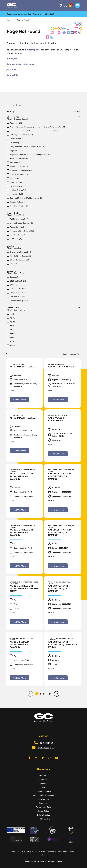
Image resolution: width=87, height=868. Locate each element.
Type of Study (43, 213)
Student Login (43, 779)
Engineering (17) (15, 150)
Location (43, 246)
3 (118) (11, 322)
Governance (44, 803)
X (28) (11, 345)
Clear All (77, 111)
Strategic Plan (44, 799)
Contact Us (12, 75)
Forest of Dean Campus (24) (20, 256)
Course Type (43, 271)
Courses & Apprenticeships (19, 14)
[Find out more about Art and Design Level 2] (19, 399)
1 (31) (10, 314)
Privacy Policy (27, 851)
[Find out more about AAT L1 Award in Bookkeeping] (58, 454)
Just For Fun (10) (15, 182)
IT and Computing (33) (17, 174)
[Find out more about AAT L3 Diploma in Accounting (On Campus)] (58, 622)
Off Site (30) (13, 264)
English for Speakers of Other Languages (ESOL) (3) (29, 154)
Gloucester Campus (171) (18, 260)
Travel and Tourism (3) (17, 206)
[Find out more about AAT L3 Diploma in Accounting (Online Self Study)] (58, 678)
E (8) (10, 337)
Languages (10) (15, 186)
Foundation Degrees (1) (18, 301)
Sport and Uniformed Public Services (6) (24, 198)
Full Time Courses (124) (18, 219)
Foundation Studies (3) (17, 166)
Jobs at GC (49, 14)
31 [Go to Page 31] (50, 694)
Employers (38, 14)
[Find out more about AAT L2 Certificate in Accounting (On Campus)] (19, 510)
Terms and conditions (66, 851)
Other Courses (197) (16, 293)
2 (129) (11, 318)
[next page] (57, 694)
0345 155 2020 (46, 743)
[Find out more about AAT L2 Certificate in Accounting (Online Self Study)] (19, 622)
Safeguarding (44, 783)
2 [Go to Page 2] (40, 694)
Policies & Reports (44, 791)
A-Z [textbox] (8, 354)
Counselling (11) (15, 143)
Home (9, 20)
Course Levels (43, 308)
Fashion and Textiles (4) (18, 158)
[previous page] (30, 694)
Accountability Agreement (43, 795)
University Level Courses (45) (20, 223)
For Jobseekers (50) (16, 235)
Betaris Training (43, 815)
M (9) (11, 341)
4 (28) (11, 326)
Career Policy (43, 811)
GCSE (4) (12, 285)
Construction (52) (15, 139)
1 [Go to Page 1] (37, 694)
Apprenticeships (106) (17, 227)
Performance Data (43, 807)
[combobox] (12, 355)
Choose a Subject (43, 117)
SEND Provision (44, 819)
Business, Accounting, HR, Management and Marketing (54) (32, 131)
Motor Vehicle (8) (15, 194)
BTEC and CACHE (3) (17, 281)
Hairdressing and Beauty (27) (20, 170)
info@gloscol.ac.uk (46, 748)
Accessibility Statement (45, 851)
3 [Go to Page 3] (44, 694)
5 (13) (11, 330)
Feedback (42, 855)
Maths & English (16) (17, 190)
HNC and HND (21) (16, 297)
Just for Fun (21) (15, 239)
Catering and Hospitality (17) (20, 135)
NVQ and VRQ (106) (16, 289)
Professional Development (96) (21, 231)
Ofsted (44, 787)
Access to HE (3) (15, 123)
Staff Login (44, 775)
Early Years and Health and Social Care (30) (26, 147)
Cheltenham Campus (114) (19, 252)
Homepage (34, 50)
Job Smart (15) (14, 178)
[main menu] (78, 5)
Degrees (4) (13, 277)
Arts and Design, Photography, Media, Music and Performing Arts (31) (36, 127)
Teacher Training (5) (17, 202)
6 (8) (10, 333)
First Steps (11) (14, 162)
